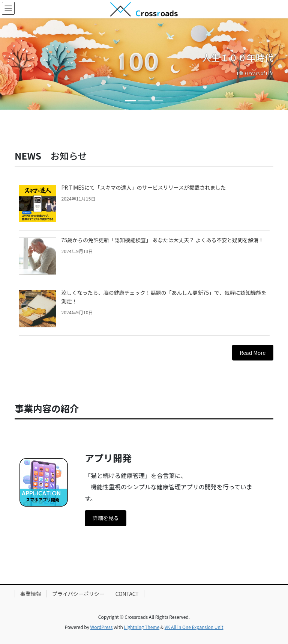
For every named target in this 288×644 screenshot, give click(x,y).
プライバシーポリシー (78, 594)
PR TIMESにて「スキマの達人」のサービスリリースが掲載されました (144, 187)
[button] (22, 64)
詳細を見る (106, 518)
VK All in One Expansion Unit (194, 627)
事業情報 (31, 594)
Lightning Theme (142, 627)
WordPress (102, 627)
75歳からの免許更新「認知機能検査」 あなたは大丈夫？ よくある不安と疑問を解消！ (163, 240)
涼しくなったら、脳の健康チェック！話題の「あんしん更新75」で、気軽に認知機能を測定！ (164, 297)
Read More (253, 353)
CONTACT (127, 594)
